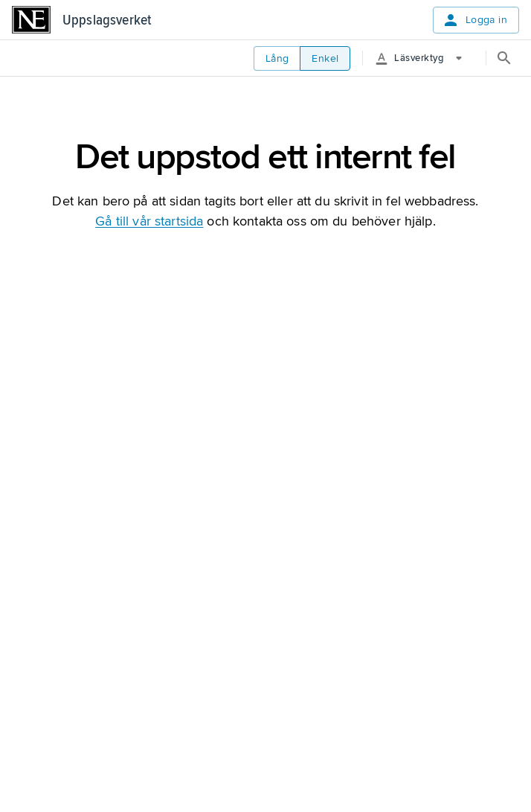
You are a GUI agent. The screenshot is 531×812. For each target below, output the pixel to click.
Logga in (474, 20)
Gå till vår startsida (149, 221)
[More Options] (424, 58)
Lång (277, 58)
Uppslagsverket (107, 20)
